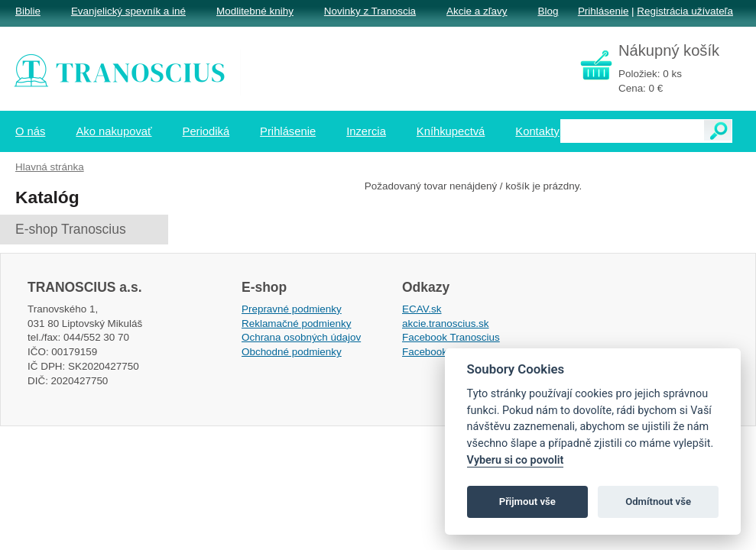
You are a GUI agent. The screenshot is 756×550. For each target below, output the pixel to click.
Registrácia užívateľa (685, 11)
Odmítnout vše (658, 501)
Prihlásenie (603, 11)
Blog (548, 11)
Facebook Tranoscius (451, 337)
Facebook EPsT (439, 352)
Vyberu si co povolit (516, 460)
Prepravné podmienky (292, 309)
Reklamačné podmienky (296, 324)
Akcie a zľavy (477, 11)
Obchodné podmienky (292, 352)
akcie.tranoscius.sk (446, 324)
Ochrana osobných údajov (301, 337)
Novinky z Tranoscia (370, 11)
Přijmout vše (527, 501)
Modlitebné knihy (255, 11)
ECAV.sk (422, 309)
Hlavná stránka (50, 167)
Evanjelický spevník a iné (128, 11)
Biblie (28, 11)
